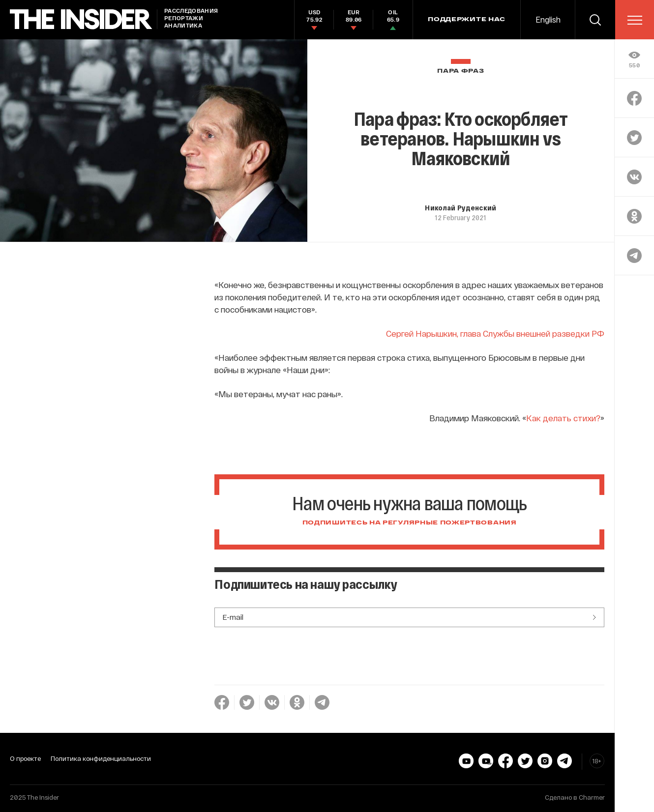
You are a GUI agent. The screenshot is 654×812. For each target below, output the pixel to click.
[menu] (635, 20)
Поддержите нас (467, 20)
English (548, 19)
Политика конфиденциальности (101, 758)
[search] (595, 20)
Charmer (592, 797)
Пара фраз (461, 71)
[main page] (81, 19)
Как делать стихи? (563, 418)
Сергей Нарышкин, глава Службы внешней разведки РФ (495, 333)
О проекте (25, 758)
